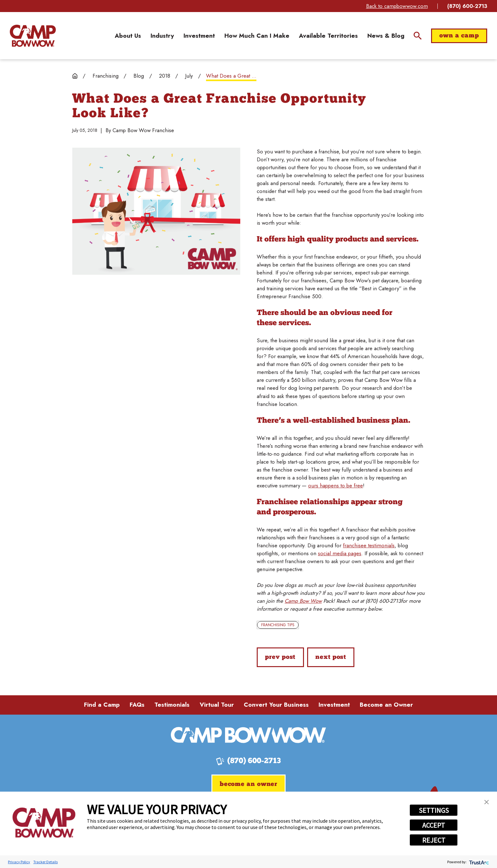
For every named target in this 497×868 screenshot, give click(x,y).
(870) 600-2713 (467, 6)
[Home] (33, 36)
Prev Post (280, 657)
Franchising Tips (278, 625)
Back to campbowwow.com (397, 6)
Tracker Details (45, 862)
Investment (334, 705)
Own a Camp (459, 36)
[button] (487, 802)
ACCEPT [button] (434, 825)
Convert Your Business (276, 705)
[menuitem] (128, 36)
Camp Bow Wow (303, 601)
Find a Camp (102, 705)
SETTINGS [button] (434, 810)
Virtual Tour (217, 705)
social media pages (340, 553)
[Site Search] (418, 36)
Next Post (331, 657)
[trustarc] (478, 862)
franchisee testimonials (369, 545)
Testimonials (172, 705)
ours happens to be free (336, 485)
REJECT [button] (434, 840)
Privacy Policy (19, 862)
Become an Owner (386, 705)
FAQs (137, 705)
